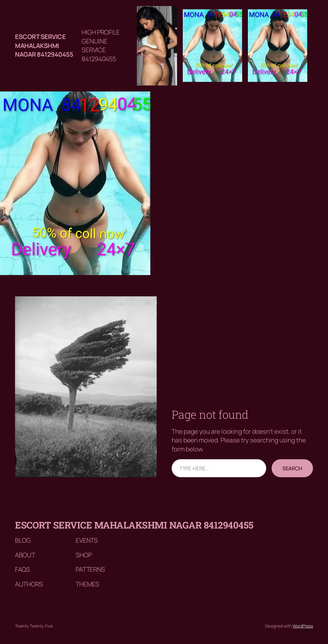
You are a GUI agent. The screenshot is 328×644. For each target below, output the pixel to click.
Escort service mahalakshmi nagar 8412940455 (44, 45)
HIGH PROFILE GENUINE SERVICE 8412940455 (101, 45)
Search (292, 468)
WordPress (303, 626)
